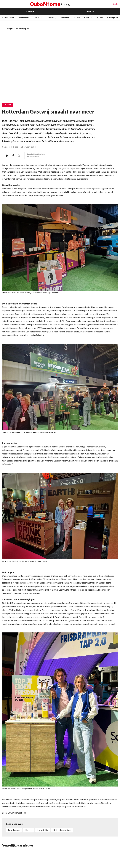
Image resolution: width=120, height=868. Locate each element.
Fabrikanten (39, 18)
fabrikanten (14, 830)
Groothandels (24, 18)
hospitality (43, 830)
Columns (99, 18)
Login (116, 4)
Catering (88, 18)
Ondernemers (8, 18)
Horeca (77, 18)
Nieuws (30, 11)
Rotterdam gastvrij (62, 830)
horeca (28, 830)
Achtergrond (112, 18)
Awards (90, 11)
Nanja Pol (7, 147)
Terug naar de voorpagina (16, 29)
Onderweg (52, 18)
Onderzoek (65, 18)
